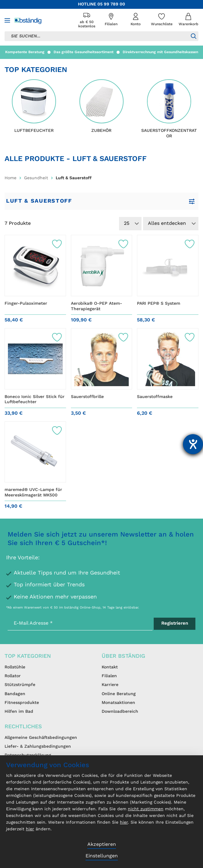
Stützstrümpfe (20, 685)
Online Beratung (119, 694)
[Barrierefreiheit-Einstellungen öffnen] (193, 444)
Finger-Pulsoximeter (26, 304)
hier (124, 822)
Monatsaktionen (118, 703)
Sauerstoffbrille (87, 397)
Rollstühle (15, 667)
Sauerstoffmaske (155, 397)
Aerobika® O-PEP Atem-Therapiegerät (96, 306)
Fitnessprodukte (22, 703)
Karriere (110, 685)
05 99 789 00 (111, 4)
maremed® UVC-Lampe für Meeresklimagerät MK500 (33, 492)
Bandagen (15, 694)
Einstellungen (102, 856)
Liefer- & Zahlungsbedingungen (38, 746)
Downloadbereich (120, 712)
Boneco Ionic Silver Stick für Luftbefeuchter (35, 400)
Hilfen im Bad (19, 712)
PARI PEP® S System (159, 304)
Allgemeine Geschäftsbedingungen (41, 738)
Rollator (13, 676)
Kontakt (110, 667)
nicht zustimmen (146, 809)
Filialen (109, 676)
